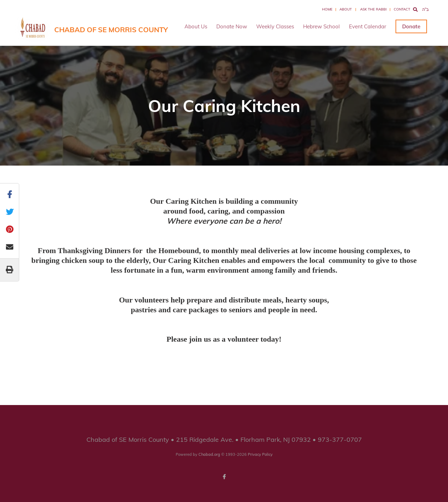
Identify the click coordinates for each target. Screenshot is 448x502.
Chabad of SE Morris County (111, 30)
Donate (411, 26)
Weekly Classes (275, 26)
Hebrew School (321, 26)
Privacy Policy (260, 454)
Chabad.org (209, 454)
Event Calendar (367, 26)
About (346, 9)
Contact (402, 9)
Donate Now (232, 26)
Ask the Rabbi (373, 9)
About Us (196, 26)
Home (327, 9)
